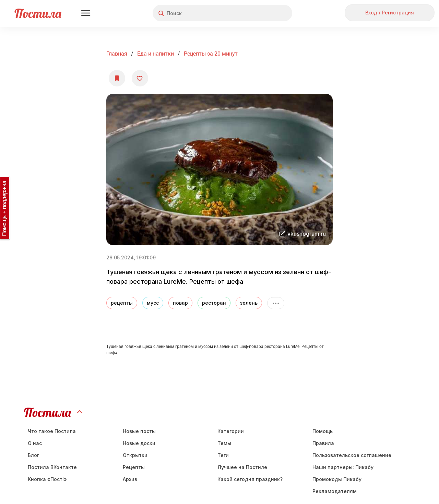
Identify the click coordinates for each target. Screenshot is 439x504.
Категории (231, 431)
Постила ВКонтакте (52, 467)
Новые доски (139, 443)
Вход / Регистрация (390, 13)
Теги (223, 455)
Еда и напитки (156, 54)
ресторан (214, 303)
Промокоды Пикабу (337, 479)
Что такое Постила (52, 431)
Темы (224, 443)
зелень (249, 303)
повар (180, 303)
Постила (38, 13)
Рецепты (134, 467)
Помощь (323, 431)
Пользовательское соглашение (352, 455)
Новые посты (139, 431)
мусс (153, 303)
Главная (117, 54)
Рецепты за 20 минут (211, 54)
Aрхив (130, 479)
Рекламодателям (335, 491)
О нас (35, 443)
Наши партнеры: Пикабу (343, 467)
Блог (33, 455)
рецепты (122, 303)
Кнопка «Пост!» (47, 479)
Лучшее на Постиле (242, 467)
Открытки (135, 455)
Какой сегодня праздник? (250, 479)
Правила (323, 443)
